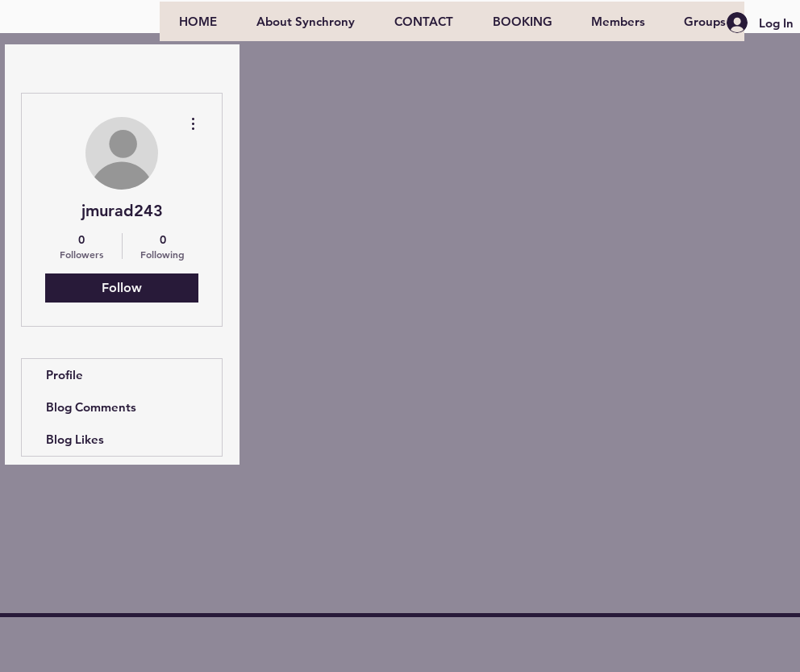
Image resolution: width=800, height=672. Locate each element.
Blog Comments (91, 407)
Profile (65, 375)
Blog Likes (75, 439)
